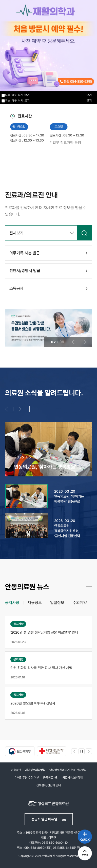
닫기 (89, 100)
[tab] (12, 603)
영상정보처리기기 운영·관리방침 (68, 770)
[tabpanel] (48, 668)
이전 (25, 158)
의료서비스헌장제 (72, 778)
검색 (84, 233)
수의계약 (80, 603)
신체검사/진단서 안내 (48, 785)
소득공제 (16, 288)
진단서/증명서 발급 (25, 271)
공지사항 (12, 603)
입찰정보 (57, 603)
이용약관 (16, 770)
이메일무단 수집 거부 (27, 778)
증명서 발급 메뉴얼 (44, 819)
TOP (85, 855)
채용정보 (35, 603)
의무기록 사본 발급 (25, 253)
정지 (8, 158)
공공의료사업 (51, 778)
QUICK (85, 840)
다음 (48, 158)
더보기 (30, 409)
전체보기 (16, 233)
